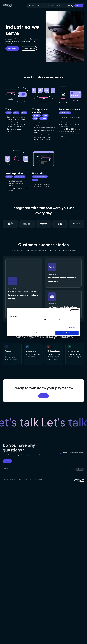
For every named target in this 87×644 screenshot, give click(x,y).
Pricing (47, 5)
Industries (39, 5)
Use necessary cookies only (43, 333)
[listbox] (80, 469)
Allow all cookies (68, 333)
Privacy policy (6, 468)
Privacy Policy (60, 321)
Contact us (79, 5)
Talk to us (7, 461)
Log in (70, 5)
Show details (74, 328)
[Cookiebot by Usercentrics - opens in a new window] (73, 310)
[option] (80, 469)
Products (32, 5)
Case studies (28, 479)
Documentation (55, 5)
